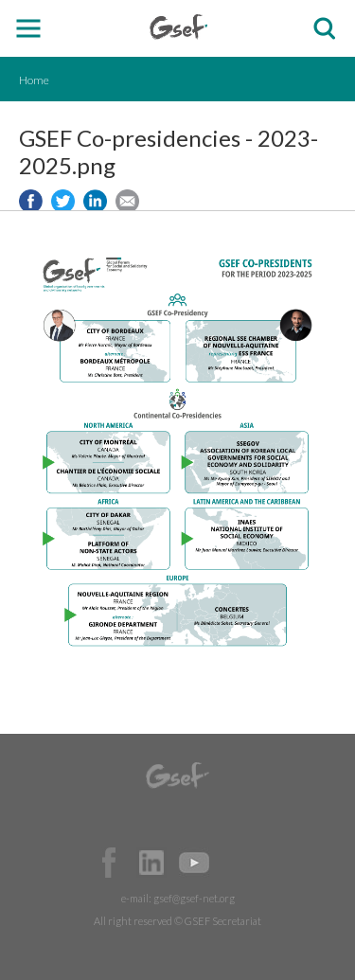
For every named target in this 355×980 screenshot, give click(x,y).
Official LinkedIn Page (151, 863)
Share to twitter (63, 201)
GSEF (178, 27)
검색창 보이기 (324, 29)
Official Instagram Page (237, 863)
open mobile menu (29, 29)
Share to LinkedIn (95, 201)
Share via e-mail (127, 201)
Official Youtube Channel (194, 863)
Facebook (109, 863)
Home (34, 80)
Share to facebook (31, 201)
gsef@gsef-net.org (194, 898)
